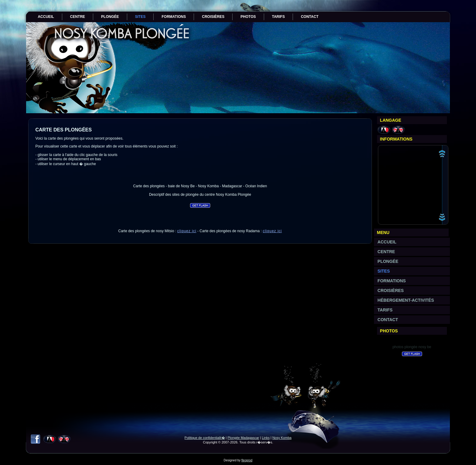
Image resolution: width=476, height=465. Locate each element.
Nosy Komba (282, 438)
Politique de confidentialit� (205, 438)
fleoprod (247, 460)
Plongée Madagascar (243, 438)
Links (266, 438)
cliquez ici (187, 231)
